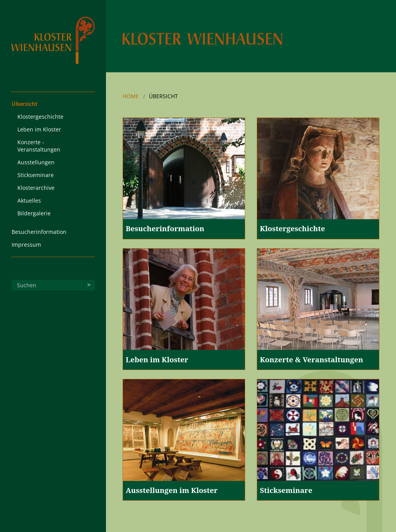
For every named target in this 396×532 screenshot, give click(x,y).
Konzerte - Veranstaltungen (39, 146)
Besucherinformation (39, 232)
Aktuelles (29, 200)
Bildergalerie (34, 213)
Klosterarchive (36, 188)
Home (131, 96)
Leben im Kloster (39, 129)
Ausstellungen (36, 162)
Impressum (26, 245)
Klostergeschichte (40, 117)
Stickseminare (36, 175)
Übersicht (25, 104)
